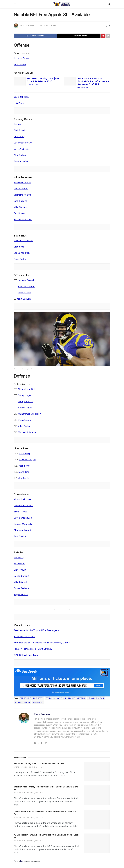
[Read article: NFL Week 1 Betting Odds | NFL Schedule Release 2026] (20, 81)
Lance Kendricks (22, 253)
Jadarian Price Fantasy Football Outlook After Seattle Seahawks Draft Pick (93, 81)
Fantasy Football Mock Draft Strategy (33, 649)
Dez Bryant (19, 213)
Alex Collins (20, 155)
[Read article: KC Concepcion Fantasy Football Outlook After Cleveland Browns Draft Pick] (97, 843)
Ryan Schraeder (26, 286)
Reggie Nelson (21, 594)
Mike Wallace (20, 207)
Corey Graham (21, 588)
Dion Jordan (24, 420)
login (22, 861)
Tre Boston (19, 564)
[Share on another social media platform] (108, 36)
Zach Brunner (28, 26)
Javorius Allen (21, 161)
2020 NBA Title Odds (24, 636)
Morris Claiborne (22, 499)
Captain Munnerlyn (24, 524)
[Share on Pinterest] (103, 36)
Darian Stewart (21, 576)
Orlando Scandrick (23, 505)
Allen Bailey (24, 426)
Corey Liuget (24, 395)
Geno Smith (20, 64)
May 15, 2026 (32, 85)
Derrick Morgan (27, 460)
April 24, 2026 (83, 88)
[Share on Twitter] (79, 36)
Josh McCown (21, 58)
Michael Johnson (27, 432)
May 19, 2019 (44, 26)
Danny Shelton (26, 401)
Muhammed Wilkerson (29, 414)
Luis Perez (19, 103)
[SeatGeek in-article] (62, 682)
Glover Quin (20, 570)
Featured (50, 698)
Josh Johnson (21, 97)
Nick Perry (25, 453)
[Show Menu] (15, 4)
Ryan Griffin (20, 259)
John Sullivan (24, 299)
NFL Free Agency (22, 702)
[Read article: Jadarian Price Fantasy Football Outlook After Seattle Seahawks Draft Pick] (70, 81)
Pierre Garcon (21, 189)
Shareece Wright (22, 530)
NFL (55, 26)
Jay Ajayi (18, 124)
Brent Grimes (20, 512)
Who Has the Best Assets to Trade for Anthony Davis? (42, 643)
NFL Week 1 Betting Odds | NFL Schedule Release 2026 (39, 764)
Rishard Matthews (23, 219)
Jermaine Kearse (22, 195)
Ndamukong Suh (27, 389)
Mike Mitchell (20, 582)
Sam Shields (20, 536)
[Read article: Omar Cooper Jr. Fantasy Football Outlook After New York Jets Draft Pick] (97, 820)
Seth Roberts (20, 201)
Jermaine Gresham (23, 241)
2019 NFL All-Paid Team (26, 655)
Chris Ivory (19, 137)
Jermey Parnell (26, 280)
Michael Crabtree (23, 182)
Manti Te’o (24, 472)
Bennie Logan (25, 408)
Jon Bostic (24, 478)
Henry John (21, 793)
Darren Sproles (22, 149)
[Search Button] (109, 4)
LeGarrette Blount (23, 143)
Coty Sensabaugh (23, 518)
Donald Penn (25, 293)
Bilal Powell (20, 130)
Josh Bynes (24, 466)
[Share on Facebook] (35, 36)
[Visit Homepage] (62, 4)
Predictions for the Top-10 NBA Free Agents (36, 630)
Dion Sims (19, 247)
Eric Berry (19, 557)
